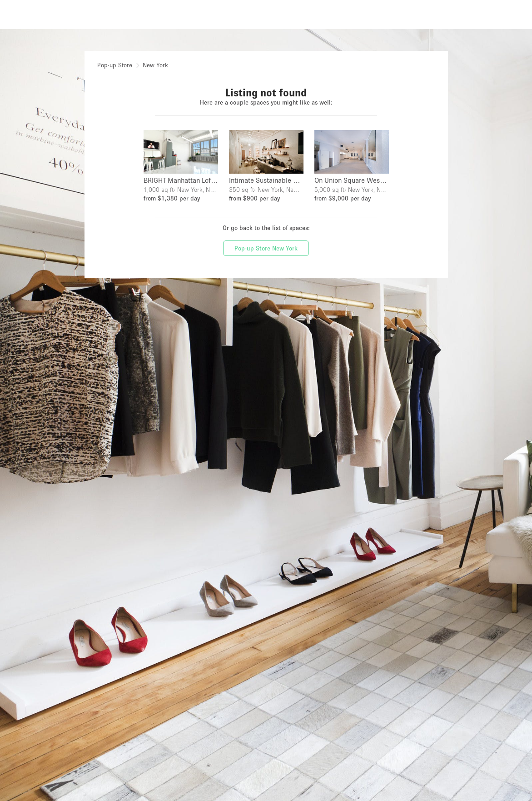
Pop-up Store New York (266, 248)
